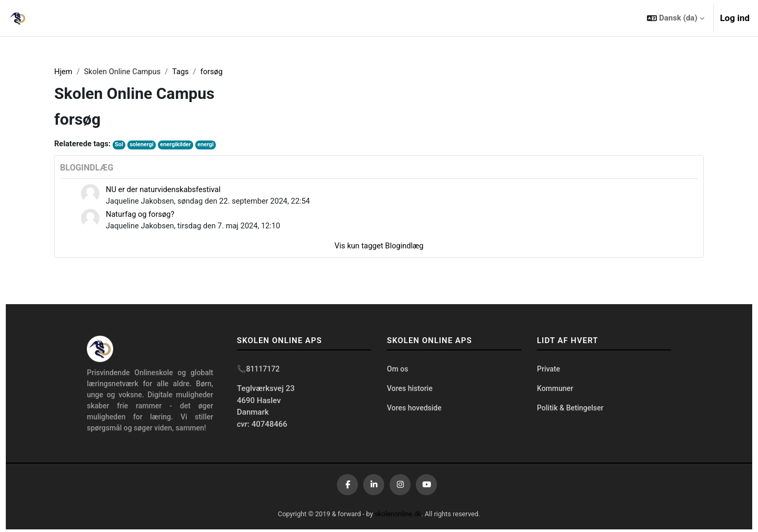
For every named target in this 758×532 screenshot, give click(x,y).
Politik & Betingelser (570, 411)
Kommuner (555, 392)
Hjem (63, 72)
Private (548, 372)
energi (210, 145)
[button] (675, 18)
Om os (397, 372)
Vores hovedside (414, 411)
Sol (121, 145)
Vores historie (410, 392)
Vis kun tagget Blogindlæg (379, 248)
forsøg (216, 72)
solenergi (144, 145)
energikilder (179, 145)
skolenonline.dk (399, 516)
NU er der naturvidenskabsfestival (165, 190)
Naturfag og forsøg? (141, 216)
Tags (184, 72)
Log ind (735, 18)
